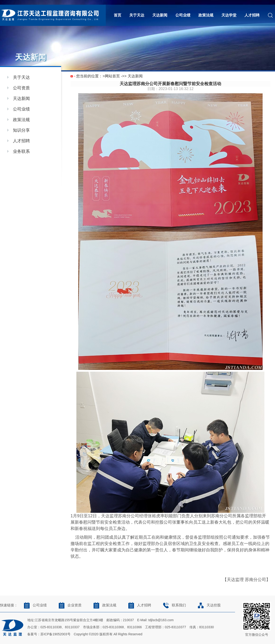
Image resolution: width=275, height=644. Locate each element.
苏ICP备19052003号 (55, 634)
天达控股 (208, 605)
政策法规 (206, 15)
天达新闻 (160, 15)
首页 (118, 15)
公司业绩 (183, 15)
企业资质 (69, 605)
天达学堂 (229, 15)
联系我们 (173, 605)
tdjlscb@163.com (161, 620)
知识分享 (21, 130)
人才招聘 (252, 15)
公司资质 (21, 88)
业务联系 (21, 151)
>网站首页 (111, 76)
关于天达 (137, 15)
